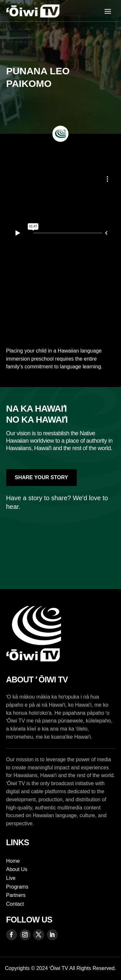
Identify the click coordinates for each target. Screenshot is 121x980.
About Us (17, 869)
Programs (17, 887)
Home (13, 861)
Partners (16, 895)
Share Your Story (41, 477)
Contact (15, 904)
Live (11, 878)
